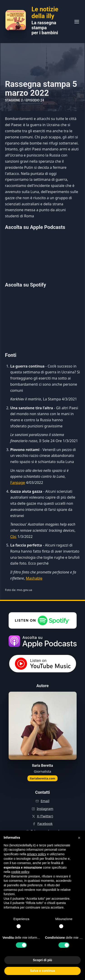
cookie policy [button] (20, 872)
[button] (79, 838)
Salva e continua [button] (42, 971)
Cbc (13, 537)
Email (45, 801)
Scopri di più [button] (42, 960)
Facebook (45, 823)
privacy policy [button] (37, 854)
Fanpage (18, 483)
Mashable (34, 578)
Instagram (45, 808)
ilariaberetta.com (42, 778)
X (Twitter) (45, 816)
